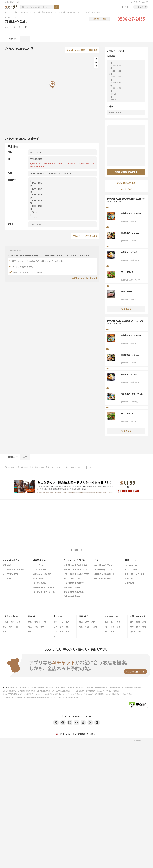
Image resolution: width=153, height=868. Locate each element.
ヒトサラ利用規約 (114, 688)
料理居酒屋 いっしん (130, 233)
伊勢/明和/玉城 (27, 467)
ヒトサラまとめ (40, 583)
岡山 (106, 632)
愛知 (68, 627)
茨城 (36, 627)
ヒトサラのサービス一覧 (139, 2)
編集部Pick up (40, 560)
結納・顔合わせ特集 (72, 588)
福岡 (132, 622)
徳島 (106, 622)
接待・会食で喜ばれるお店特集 (76, 574)
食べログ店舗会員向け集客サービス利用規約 (18, 694)
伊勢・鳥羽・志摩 (12, 467)
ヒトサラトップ (13, 688)
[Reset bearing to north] (96, 66)
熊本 (132, 627)
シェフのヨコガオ (10, 579)
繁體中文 (85, 734)
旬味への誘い (39, 579)
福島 (4, 632)
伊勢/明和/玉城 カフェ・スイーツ (73, 12)
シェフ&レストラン (11, 560)
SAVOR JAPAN (131, 565)
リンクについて (81, 688)
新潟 (55, 622)
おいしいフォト (131, 570)
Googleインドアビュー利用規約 (108, 691)
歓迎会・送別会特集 (72, 579)
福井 (55, 637)
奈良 (81, 627)
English (68, 734)
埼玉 (30, 627)
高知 (106, 627)
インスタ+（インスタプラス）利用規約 (48, 694)
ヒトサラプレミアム (11, 574)
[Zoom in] (96, 59)
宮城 (4, 627)
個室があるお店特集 (72, 596)
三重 (55, 632)
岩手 (18, 622)
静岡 (62, 627)
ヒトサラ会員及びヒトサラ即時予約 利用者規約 (19, 691)
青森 (12, 622)
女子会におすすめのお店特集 (75, 565)
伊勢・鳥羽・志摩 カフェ (76, 467)
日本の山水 (129, 583)
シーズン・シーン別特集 (74, 560)
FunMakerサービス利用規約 (12, 697)
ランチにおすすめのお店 (74, 583)
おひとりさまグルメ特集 (74, 592)
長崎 (144, 622)
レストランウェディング (135, 574)
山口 (119, 632)
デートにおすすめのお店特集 (75, 570)
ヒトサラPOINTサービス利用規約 (93, 694)
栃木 (42, 627)
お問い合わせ (61, 688)
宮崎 (144, 627)
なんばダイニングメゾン (104, 565)
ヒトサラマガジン (40, 570)
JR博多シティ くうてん (104, 570)
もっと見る (126, 309)
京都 (93, 622)
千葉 (44, 622)
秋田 (11, 627)
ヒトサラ (8, 12)
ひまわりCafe (90, 12)
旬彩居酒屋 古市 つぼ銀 (132, 394)
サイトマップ (50, 688)
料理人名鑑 (7, 565)
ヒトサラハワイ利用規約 (71, 694)
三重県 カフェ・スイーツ (27, 12)
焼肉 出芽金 (126, 291)
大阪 (81, 622)
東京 (30, 622)
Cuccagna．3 (127, 272)
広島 (112, 632)
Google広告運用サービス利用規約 (83, 691)
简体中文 (76, 734)
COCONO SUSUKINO (103, 579)
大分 (138, 627)
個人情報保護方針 (30, 697)
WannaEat (130, 579)
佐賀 (138, 622)
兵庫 (87, 622)
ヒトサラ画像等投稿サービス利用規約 (119, 694)
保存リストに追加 (99, 19)
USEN (5, 688)
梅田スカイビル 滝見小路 (104, 574)
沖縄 (140, 632)
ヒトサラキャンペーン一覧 (44, 592)
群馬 (30, 632)
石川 (68, 632)
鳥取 (112, 627)
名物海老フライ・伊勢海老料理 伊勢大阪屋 (132, 213)
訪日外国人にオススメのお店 (45, 588)
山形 (17, 627)
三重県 (15, 12)
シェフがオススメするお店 (13, 570)
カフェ (7, 27)
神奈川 (37, 622)
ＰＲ (96, 560)
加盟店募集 (70, 688)
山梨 (62, 622)
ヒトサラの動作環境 (37, 688)
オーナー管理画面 (101, 688)
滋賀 (95, 627)
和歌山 (88, 627)
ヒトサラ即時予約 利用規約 (131, 688)
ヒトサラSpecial (40, 565)
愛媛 (119, 622)
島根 (119, 627)
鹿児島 (133, 632)
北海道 (5, 622)
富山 (62, 632)
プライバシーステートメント (68, 697)
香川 (112, 622)
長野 (68, 622)
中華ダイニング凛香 (129, 252)
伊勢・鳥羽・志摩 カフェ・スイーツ (49, 12)
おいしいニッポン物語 (42, 574)
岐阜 (55, 627)
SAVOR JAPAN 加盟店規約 (61, 691)
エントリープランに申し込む (84, 278)
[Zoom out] (96, 62)
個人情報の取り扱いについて (47, 697)
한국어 (93, 734)
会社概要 (90, 688)
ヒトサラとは (25, 688)
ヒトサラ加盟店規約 (43, 691)
